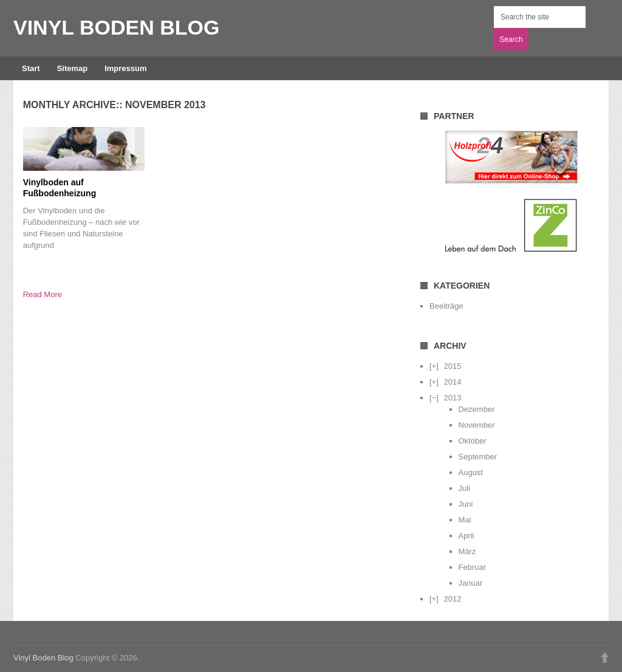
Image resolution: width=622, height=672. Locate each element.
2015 (452, 366)
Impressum (125, 68)
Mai (465, 520)
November (477, 425)
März (467, 551)
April (466, 536)
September (478, 457)
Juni (466, 504)
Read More (43, 294)
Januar (471, 583)
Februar (473, 567)
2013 (452, 398)
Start (31, 68)
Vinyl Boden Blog (116, 27)
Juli (465, 488)
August (471, 472)
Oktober (473, 441)
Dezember (477, 409)
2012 (452, 599)
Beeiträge (446, 306)
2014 (452, 382)
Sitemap (73, 68)
